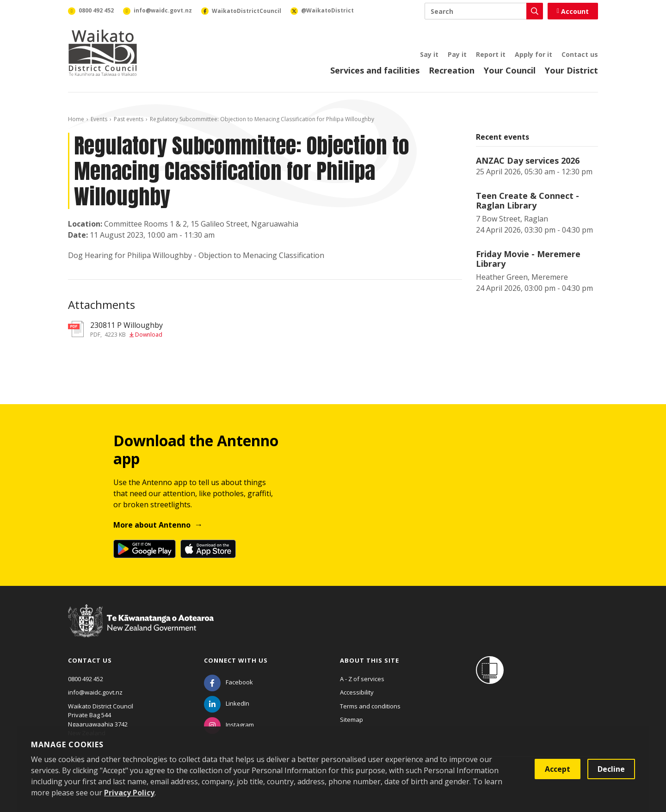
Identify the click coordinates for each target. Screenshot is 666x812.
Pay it (457, 54)
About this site (370, 660)
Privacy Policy (129, 793)
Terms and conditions (370, 706)
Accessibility (357, 692)
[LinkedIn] (227, 703)
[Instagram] (229, 725)
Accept (558, 769)
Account (573, 11)
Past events (129, 119)
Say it (429, 54)
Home (76, 119)
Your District (571, 70)
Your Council (510, 70)
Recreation (452, 70)
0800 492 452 (86, 679)
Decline (611, 769)
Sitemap (351, 720)
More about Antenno (152, 525)
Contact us (580, 54)
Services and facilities (375, 70)
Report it (491, 54)
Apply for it (533, 54)
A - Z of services (362, 679)
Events (99, 119)
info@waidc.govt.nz (95, 692)
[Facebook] (228, 682)
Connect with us (236, 660)
